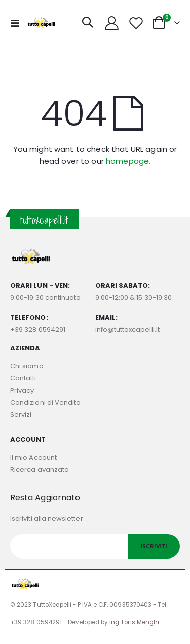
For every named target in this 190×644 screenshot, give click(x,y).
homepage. (128, 161)
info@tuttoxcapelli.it (127, 330)
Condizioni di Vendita (45, 402)
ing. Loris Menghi (134, 622)
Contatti (23, 378)
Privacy (22, 390)
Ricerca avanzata (40, 470)
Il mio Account (33, 458)
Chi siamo (27, 366)
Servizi (21, 415)
